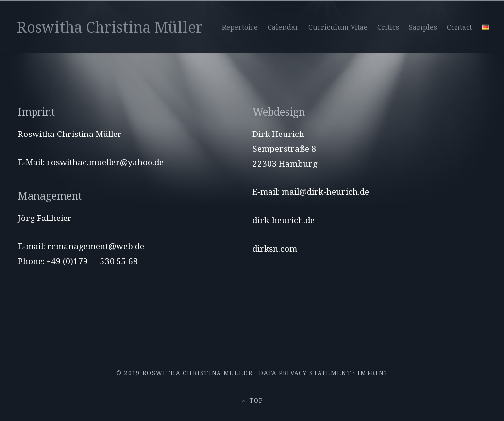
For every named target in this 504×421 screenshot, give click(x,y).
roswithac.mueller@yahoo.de (105, 162)
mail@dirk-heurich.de (325, 192)
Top (252, 400)
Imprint (373, 373)
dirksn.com (275, 248)
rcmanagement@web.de (96, 246)
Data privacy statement (305, 373)
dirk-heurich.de (284, 220)
